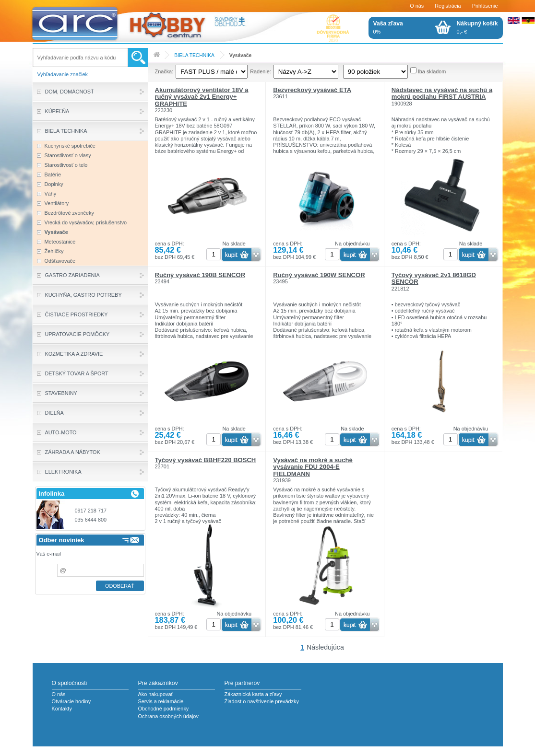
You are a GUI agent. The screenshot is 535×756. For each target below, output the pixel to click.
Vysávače (241, 55)
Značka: (164, 71)
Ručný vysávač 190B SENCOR (200, 275)
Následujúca (325, 647)
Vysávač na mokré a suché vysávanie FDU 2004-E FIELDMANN (313, 467)
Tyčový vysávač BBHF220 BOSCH (206, 460)
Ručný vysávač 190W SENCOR (319, 275)
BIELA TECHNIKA (194, 55)
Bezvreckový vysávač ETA (312, 90)
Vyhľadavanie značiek (63, 74)
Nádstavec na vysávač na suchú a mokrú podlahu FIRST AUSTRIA (442, 93)
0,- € (477, 27)
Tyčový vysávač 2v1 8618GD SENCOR (434, 278)
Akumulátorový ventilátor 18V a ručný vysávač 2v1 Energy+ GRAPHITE (202, 97)
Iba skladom (432, 71)
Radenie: (261, 71)
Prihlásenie (485, 6)
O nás (417, 6)
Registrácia (448, 6)
